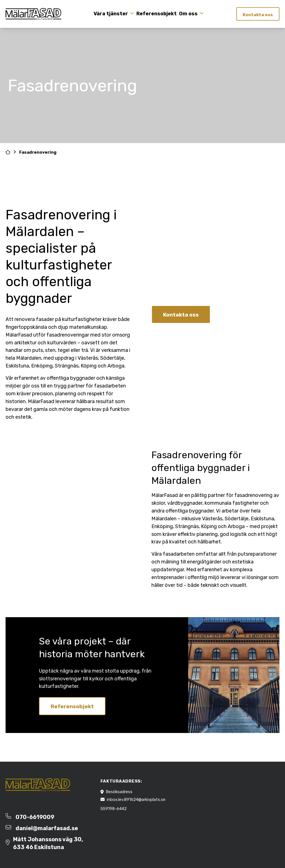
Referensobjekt (156, 14)
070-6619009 (35, 817)
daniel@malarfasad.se (47, 828)
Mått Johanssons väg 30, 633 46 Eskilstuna (48, 843)
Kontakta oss (257, 15)
